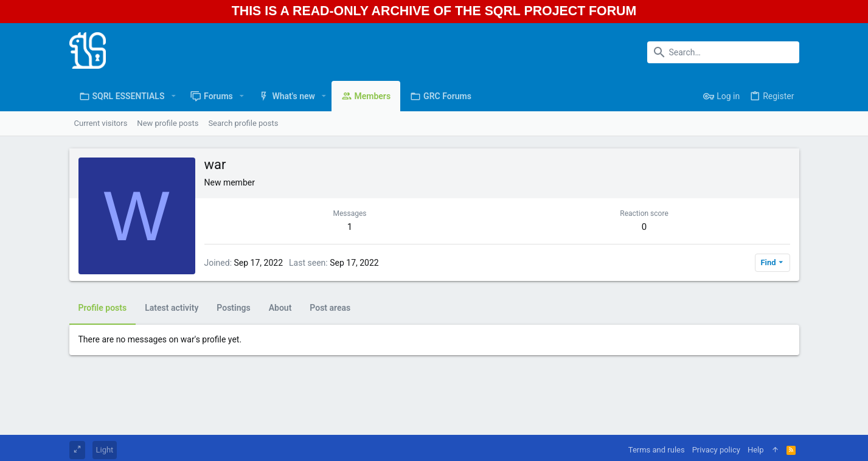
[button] (173, 96)
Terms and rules (657, 450)
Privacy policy (716, 450)
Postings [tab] (233, 308)
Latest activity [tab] (172, 308)
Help (756, 450)
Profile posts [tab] (103, 308)
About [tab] (280, 308)
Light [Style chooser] (105, 450)
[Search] (723, 52)
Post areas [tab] (330, 308)
